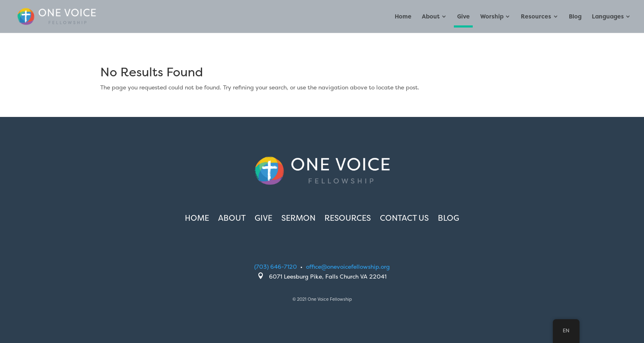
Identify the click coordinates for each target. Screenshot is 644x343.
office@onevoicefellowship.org (348, 266)
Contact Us (404, 219)
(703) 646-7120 (276, 266)
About (431, 17)
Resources (536, 17)
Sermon (298, 219)
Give (463, 17)
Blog (575, 17)
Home (403, 17)
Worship (492, 17)
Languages (608, 17)
